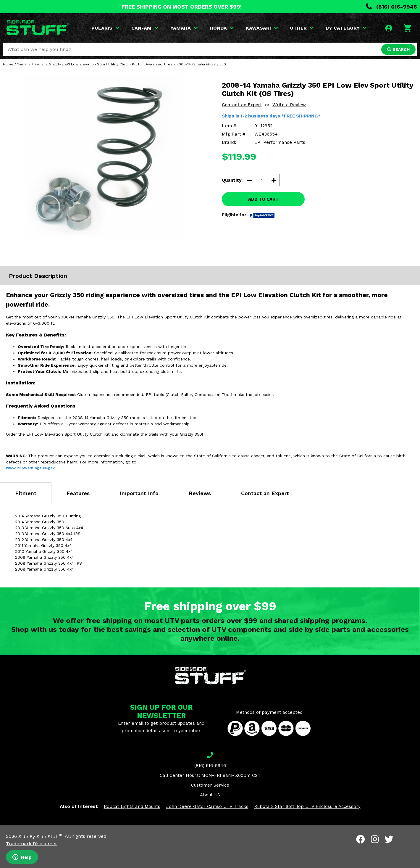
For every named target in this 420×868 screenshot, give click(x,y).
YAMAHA (184, 28)
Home (8, 64)
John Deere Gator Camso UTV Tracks (207, 806)
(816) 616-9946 (391, 7)
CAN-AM (145, 28)
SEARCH (398, 49)
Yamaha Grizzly (48, 64)
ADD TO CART (263, 199)
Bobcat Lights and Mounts (132, 806)
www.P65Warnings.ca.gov (30, 468)
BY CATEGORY (346, 28)
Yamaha (24, 64)
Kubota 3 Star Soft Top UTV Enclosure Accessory (307, 806)
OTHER (302, 28)
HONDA (222, 28)
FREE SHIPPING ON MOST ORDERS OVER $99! (182, 7)
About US (210, 795)
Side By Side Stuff (40, 836)
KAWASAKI (262, 28)
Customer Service (210, 785)
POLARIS (105, 28)
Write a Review (289, 105)
